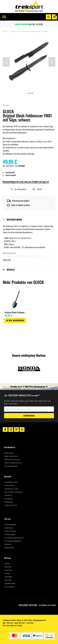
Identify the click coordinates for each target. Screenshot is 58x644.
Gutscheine (9, 528)
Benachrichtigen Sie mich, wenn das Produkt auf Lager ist (26, 182)
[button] (6, 62)
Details (11, 270)
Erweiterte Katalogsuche (14, 538)
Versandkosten (10, 524)
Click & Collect (10, 531)
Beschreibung (14, 220)
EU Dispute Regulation (13, 541)
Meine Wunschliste (12, 459)
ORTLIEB (8, 570)
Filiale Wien (9, 485)
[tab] (29, 219)
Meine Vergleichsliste (13, 463)
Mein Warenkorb (11, 456)
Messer (6, 105)
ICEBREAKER (10, 583)
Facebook (8, 495)
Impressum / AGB (11, 489)
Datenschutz (9, 548)
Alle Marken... (10, 587)
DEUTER (8, 567)
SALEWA (8, 580)
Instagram (9, 499)
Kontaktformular (11, 482)
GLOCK (8, 111)
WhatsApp (9, 502)
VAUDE (7, 564)
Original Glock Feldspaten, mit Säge (16, 312)
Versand (22, 166)
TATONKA (8, 577)
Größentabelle (10, 534)
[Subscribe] (29, 416)
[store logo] (29, 7)
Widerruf (8, 544)
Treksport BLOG (11, 505)
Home (5, 31)
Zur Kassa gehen (11, 466)
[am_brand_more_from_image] (16, 300)
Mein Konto (9, 453)
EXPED (7, 573)
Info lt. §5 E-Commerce (13, 492)
